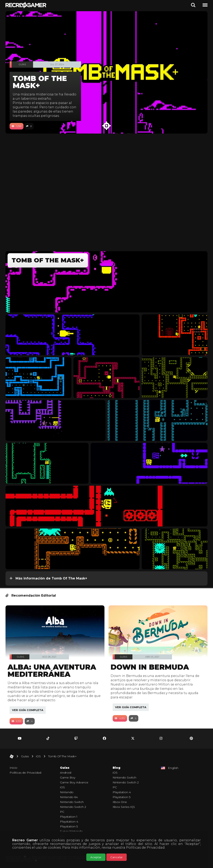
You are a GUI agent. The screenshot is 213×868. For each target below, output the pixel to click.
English (173, 768)
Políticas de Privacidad (145, 848)
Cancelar (116, 857)
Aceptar (96, 857)
